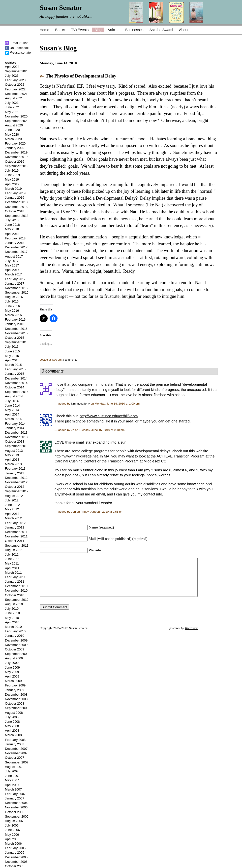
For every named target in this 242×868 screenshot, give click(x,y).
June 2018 (12, 225)
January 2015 (15, 374)
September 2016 (17, 292)
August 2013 (14, 451)
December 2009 (16, 640)
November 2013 (16, 437)
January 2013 (15, 473)
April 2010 (12, 622)
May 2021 (12, 112)
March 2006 (13, 844)
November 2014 (16, 383)
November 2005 (16, 862)
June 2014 (12, 405)
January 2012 (15, 527)
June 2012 (12, 505)
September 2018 (17, 216)
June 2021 (12, 107)
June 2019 (12, 175)
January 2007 (15, 798)
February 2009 (15, 685)
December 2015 (16, 329)
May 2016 (12, 311)
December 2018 (16, 202)
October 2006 (15, 812)
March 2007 (13, 789)
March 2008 (13, 735)
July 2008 (12, 717)
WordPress (192, 636)
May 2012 (12, 509)
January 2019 (15, 198)
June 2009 (12, 667)
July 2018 (12, 220)
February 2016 (15, 320)
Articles (113, 30)
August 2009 (14, 658)
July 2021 (12, 103)
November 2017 (16, 252)
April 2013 (12, 460)
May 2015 (12, 356)
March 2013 (13, 464)
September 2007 (17, 762)
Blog (98, 30)
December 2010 (16, 586)
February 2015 (15, 369)
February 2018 (15, 238)
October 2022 (15, 85)
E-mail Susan (17, 43)
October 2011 (15, 541)
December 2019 (16, 152)
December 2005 (16, 857)
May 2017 (12, 265)
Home (44, 30)
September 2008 (17, 708)
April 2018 (12, 234)
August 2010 (14, 604)
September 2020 (17, 121)
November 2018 (16, 207)
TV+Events (80, 30)
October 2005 (15, 866)
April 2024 (12, 67)
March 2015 (13, 365)
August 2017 (14, 256)
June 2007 (12, 776)
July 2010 (12, 609)
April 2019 (12, 184)
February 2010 (15, 631)
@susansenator (18, 53)
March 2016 (13, 315)
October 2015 (15, 338)
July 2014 (12, 401)
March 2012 (13, 518)
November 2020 (16, 116)
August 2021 (14, 98)
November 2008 (16, 699)
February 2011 (15, 577)
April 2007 (12, 785)
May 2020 (12, 134)
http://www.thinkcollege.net (76, 456)
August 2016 (14, 297)
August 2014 (14, 396)
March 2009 (13, 681)
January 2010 (15, 636)
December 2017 (16, 247)
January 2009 (15, 690)
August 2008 (14, 713)
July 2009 (12, 663)
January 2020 (15, 148)
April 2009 (12, 676)
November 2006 (16, 807)
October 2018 (15, 211)
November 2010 (16, 590)
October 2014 (15, 387)
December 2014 (16, 378)
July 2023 (12, 76)
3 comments (70, 360)
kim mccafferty (81, 403)
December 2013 (16, 433)
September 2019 (17, 166)
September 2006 (17, 816)
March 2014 (13, 419)
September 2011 (17, 546)
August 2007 (14, 767)
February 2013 (15, 469)
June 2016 (12, 306)
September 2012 (17, 491)
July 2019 (12, 170)
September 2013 (17, 446)
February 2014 (15, 424)
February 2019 (15, 193)
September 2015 (17, 342)
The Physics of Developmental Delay (81, 76)
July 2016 (12, 301)
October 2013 (15, 441)
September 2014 (17, 392)
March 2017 (13, 274)
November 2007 (16, 753)
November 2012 (16, 482)
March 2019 (13, 189)
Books (60, 30)
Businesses (134, 30)
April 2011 (12, 568)
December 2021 (16, 94)
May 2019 (12, 179)
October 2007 (15, 758)
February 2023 (15, 80)
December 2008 (16, 695)
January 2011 (15, 582)
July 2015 (12, 347)
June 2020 (12, 130)
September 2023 (17, 71)
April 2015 (12, 360)
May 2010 (12, 618)
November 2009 (16, 645)
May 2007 (12, 780)
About (184, 30)
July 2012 (12, 500)
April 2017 (12, 270)
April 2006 (12, 839)
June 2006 (12, 830)
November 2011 (16, 536)
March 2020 (13, 139)
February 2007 (15, 794)
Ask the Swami (161, 30)
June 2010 (12, 613)
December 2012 (16, 478)
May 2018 (12, 229)
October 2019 (15, 162)
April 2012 (12, 514)
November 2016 (16, 288)
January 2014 (15, 428)
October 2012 (15, 487)
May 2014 (12, 410)
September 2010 (17, 600)
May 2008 (12, 726)
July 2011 (12, 554)
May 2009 (12, 672)
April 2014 (12, 414)
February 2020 (15, 143)
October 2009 (15, 649)
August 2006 (14, 821)
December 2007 (16, 749)
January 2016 (15, 324)
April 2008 (12, 731)
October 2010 (15, 595)
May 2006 (12, 835)
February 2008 (15, 740)
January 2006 (15, 852)
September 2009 (17, 654)
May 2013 (12, 455)
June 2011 (12, 559)
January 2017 (15, 283)
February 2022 (15, 89)
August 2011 (14, 550)
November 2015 (16, 333)
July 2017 (12, 261)
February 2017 (15, 279)
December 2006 (16, 803)
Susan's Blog (58, 48)
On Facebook (17, 48)
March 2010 (13, 627)
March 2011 (13, 573)
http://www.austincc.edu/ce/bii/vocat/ (109, 416)
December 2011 (16, 532)
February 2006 (15, 848)
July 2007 (12, 771)
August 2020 (14, 125)
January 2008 (15, 744)
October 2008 (15, 703)
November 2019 (16, 157)
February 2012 (15, 523)
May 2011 (12, 563)
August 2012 (14, 496)
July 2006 (12, 825)
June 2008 (12, 722)
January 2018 (15, 243)
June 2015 (12, 351)
